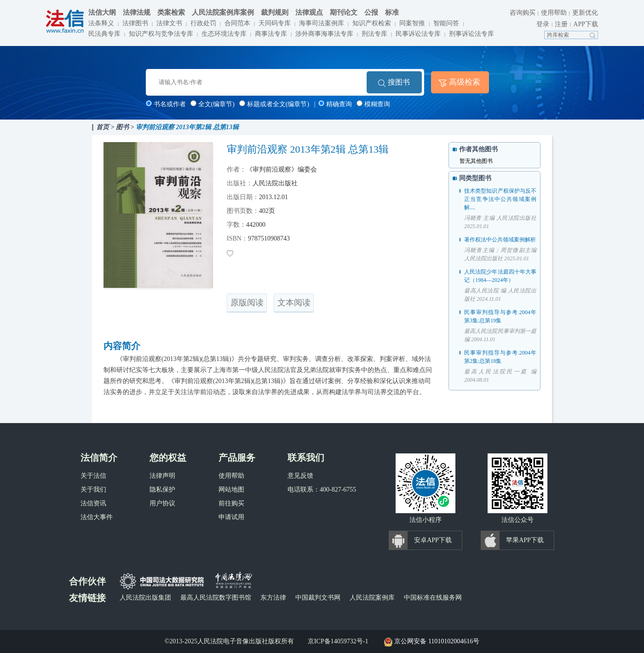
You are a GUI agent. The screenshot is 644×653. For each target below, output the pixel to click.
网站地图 (231, 490)
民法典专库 (104, 34)
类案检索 (171, 12)
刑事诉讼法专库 (471, 34)
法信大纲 (102, 12)
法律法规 (137, 12)
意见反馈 (300, 476)
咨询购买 (523, 13)
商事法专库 (271, 34)
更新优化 (585, 13)
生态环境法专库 (224, 34)
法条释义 (101, 23)
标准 (392, 12)
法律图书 (135, 23)
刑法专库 (374, 34)
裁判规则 (275, 12)
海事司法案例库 (322, 23)
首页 (103, 127)
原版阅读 (247, 303)
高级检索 (465, 82)
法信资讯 (93, 503)
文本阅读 (294, 303)
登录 (543, 24)
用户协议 (162, 503)
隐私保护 (162, 490)
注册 (561, 24)
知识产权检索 (372, 23)
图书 (122, 127)
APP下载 (586, 24)
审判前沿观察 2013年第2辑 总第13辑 (187, 127)
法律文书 (169, 23)
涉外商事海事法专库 (324, 34)
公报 (371, 12)
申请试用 (231, 517)
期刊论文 (344, 12)
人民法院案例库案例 (223, 12)
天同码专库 (275, 23)
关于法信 (93, 476)
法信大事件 (97, 517)
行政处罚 (203, 23)
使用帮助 (554, 13)
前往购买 (231, 503)
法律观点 (309, 12)
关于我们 (93, 490)
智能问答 (446, 23)
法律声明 (162, 476)
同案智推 (412, 23)
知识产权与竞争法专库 (161, 34)
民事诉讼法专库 (418, 34)
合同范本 (237, 23)
